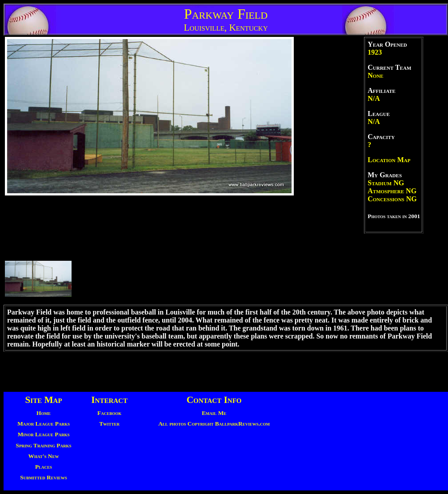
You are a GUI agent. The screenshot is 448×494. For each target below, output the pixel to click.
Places (44, 467)
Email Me (214, 413)
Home (44, 413)
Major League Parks (44, 424)
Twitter (109, 424)
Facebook (109, 413)
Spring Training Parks (44, 445)
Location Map (389, 160)
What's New (44, 456)
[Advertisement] (224, 372)
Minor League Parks (44, 434)
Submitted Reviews (43, 477)
